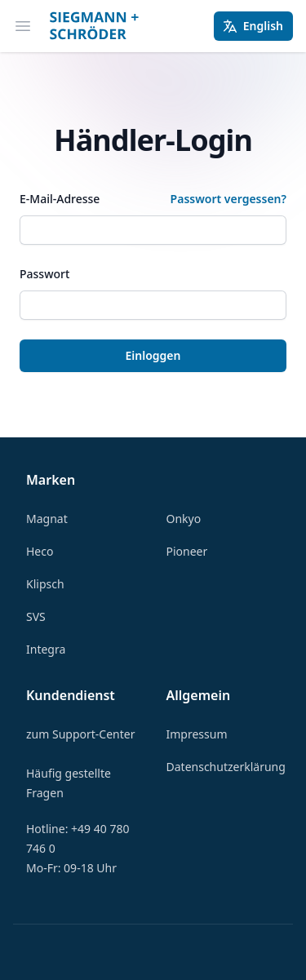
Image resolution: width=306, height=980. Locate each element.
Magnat (47, 519)
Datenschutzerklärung (226, 767)
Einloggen (153, 355)
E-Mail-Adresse (60, 199)
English (253, 26)
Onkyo (184, 519)
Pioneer (187, 551)
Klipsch (45, 584)
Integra (46, 649)
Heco (40, 551)
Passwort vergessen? (228, 199)
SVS (36, 616)
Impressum (197, 734)
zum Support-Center (80, 734)
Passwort (44, 274)
